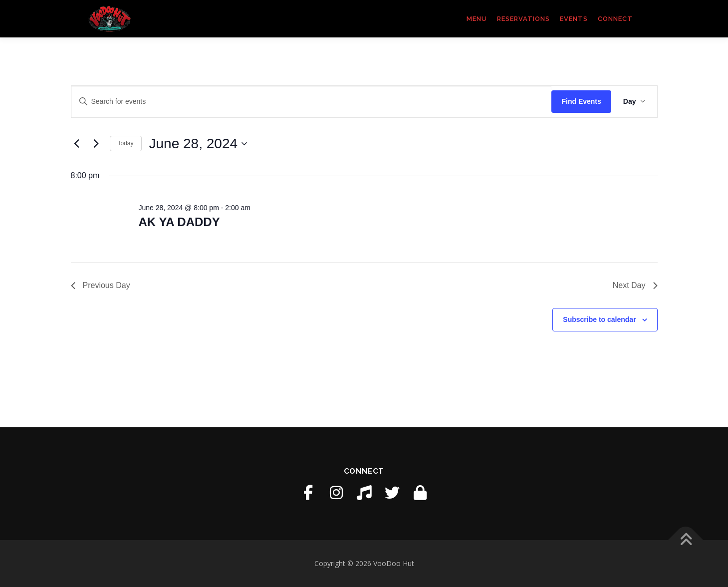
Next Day (635, 285)
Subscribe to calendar (599, 319)
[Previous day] (77, 144)
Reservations (523, 19)
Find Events (581, 101)
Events (574, 19)
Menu (477, 19)
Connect (615, 19)
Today (126, 143)
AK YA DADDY (179, 222)
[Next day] (96, 144)
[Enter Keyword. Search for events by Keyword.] (312, 102)
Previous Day (101, 285)
